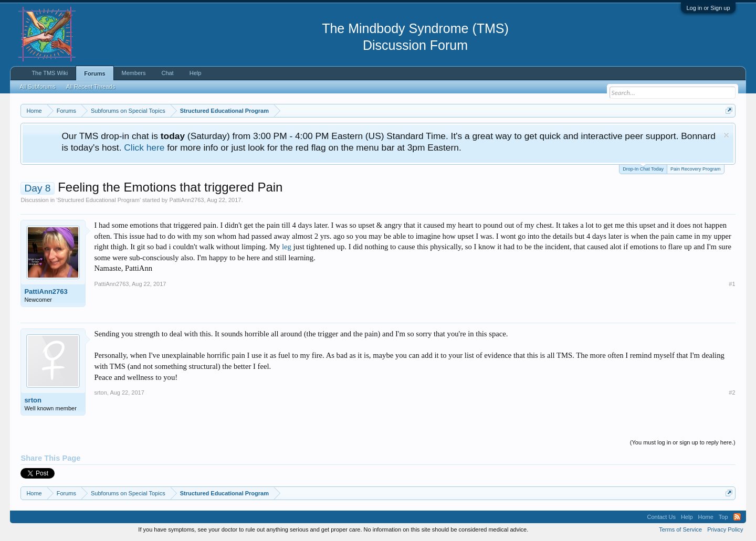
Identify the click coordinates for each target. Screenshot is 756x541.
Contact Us (661, 517)
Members (134, 73)
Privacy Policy (725, 529)
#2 (732, 393)
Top (723, 517)
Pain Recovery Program (696, 169)
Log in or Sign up (708, 8)
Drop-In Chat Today (643, 168)
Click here (144, 147)
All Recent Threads (91, 87)
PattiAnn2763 (186, 200)
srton (33, 400)
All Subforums (37, 87)
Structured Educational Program (98, 200)
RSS (737, 517)
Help (196, 73)
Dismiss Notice (726, 135)
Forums (94, 73)
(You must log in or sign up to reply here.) (683, 442)
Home (706, 517)
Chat (167, 73)
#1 (732, 284)
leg (287, 247)
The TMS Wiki (50, 73)
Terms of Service (680, 529)
